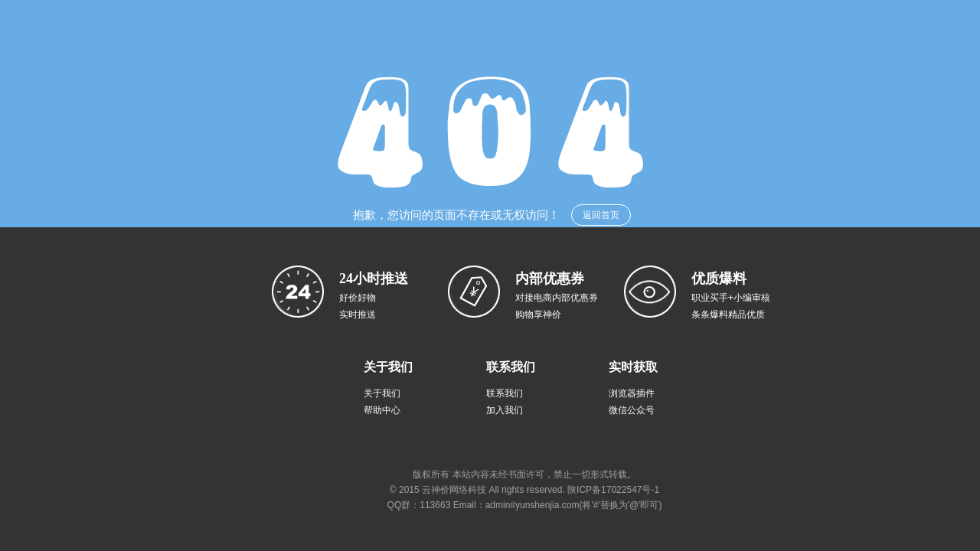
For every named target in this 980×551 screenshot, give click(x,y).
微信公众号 (632, 410)
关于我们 (382, 393)
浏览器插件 (632, 393)
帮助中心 (382, 410)
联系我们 (505, 393)
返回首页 (601, 215)
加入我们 (505, 410)
